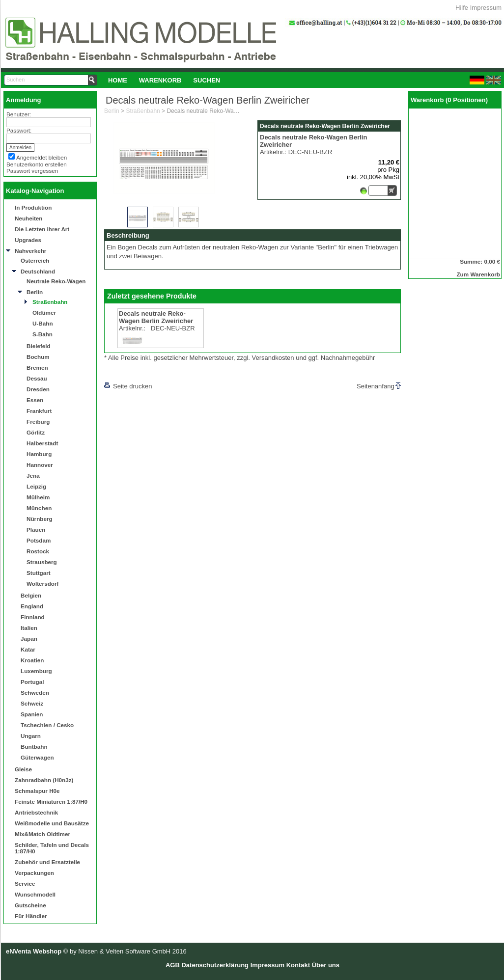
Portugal (32, 682)
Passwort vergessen (32, 171)
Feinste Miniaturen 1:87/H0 (51, 802)
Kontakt (298, 965)
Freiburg (38, 422)
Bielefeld (39, 346)
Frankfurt (39, 411)
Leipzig (36, 486)
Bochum (38, 357)
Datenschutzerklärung (215, 965)
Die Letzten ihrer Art (42, 229)
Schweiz (32, 703)
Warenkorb (160, 80)
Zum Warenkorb (478, 274)
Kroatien (32, 660)
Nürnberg (40, 519)
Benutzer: (19, 114)
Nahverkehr (30, 251)
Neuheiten (29, 218)
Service (25, 884)
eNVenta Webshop (34, 951)
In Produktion (33, 207)
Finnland (33, 617)
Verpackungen (34, 873)
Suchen (207, 80)
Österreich (35, 260)
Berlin (35, 292)
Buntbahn (34, 747)
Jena (33, 476)
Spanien (32, 714)
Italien (29, 628)
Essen (35, 400)
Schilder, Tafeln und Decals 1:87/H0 (52, 848)
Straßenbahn (50, 302)
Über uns (326, 965)
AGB (173, 965)
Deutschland (38, 271)
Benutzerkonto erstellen (37, 164)
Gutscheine (30, 905)
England (32, 606)
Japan (29, 639)
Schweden (35, 693)
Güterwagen (37, 757)
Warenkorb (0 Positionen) (449, 100)
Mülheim (38, 497)
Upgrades (28, 240)
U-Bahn (43, 323)
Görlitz (36, 432)
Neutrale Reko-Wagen (56, 281)
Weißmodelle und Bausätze (52, 823)
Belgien (31, 595)
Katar (28, 649)
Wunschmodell (35, 894)
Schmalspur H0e (37, 791)
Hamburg (39, 454)
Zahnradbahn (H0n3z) (44, 780)
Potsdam (39, 540)
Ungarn (31, 736)
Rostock (38, 551)
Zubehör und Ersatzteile (47, 862)
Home (118, 80)
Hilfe (462, 8)
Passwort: (19, 130)
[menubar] (164, 80)
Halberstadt (42, 443)
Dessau (37, 378)
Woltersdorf (42, 584)
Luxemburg (36, 671)
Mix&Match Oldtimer (42, 834)
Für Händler (31, 916)
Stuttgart (39, 573)
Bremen (37, 367)
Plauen (36, 530)
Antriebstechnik (36, 812)
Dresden (38, 389)
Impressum (486, 8)
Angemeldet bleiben (42, 157)
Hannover (40, 465)
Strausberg (42, 562)
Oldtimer (44, 313)
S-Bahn (42, 334)
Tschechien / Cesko (47, 725)
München (39, 508)
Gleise (23, 769)
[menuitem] (118, 80)
